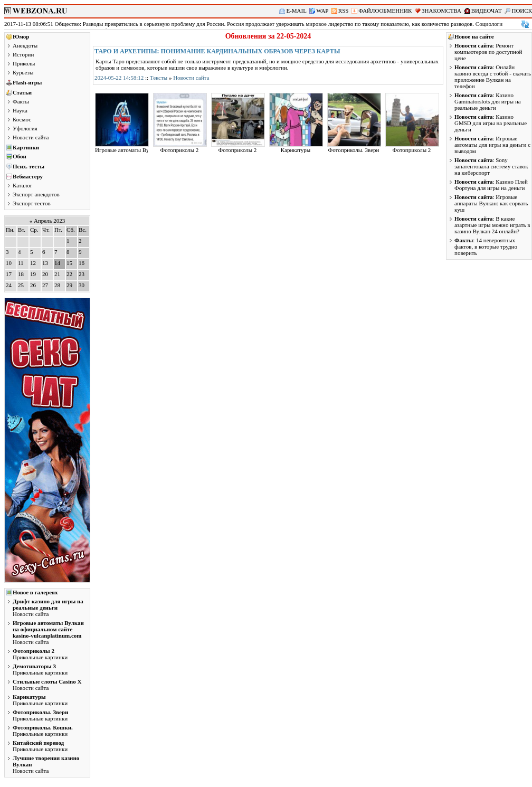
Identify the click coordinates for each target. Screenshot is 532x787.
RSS (344, 11)
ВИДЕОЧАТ (487, 11)
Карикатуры (296, 150)
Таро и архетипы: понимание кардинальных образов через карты (217, 51)
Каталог (22, 185)
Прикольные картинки (40, 654)
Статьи (22, 92)
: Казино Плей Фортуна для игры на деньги (491, 185)
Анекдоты (25, 45)
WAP (322, 11)
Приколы (24, 63)
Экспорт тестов (32, 203)
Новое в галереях (35, 592)
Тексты (159, 78)
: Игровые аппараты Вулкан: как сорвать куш (491, 203)
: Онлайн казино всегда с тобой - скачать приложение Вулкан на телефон (493, 77)
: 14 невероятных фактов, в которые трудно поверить (486, 246)
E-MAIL (296, 11)
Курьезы (23, 72)
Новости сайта (31, 137)
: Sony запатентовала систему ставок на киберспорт (491, 166)
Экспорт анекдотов (36, 194)
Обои (20, 156)
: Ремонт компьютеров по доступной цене (488, 52)
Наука (20, 110)
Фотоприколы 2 (180, 150)
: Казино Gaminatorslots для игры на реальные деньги (488, 101)
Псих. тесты (28, 166)
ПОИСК (522, 11)
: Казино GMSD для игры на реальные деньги (491, 123)
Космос (22, 119)
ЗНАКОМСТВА (441, 11)
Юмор (21, 36)
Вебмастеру (28, 176)
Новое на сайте (474, 36)
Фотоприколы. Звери (354, 150)
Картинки (26, 147)
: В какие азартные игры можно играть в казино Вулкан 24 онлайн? (492, 225)
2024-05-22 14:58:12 (119, 78)
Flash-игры (27, 82)
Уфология (25, 128)
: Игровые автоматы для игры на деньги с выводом (492, 145)
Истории (23, 54)
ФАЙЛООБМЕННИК (385, 11)
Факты (21, 101)
